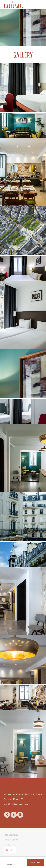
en (11, 850)
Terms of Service (11, 840)
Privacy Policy (10, 845)
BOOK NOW (35, 862)
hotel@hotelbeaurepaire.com (16, 804)
